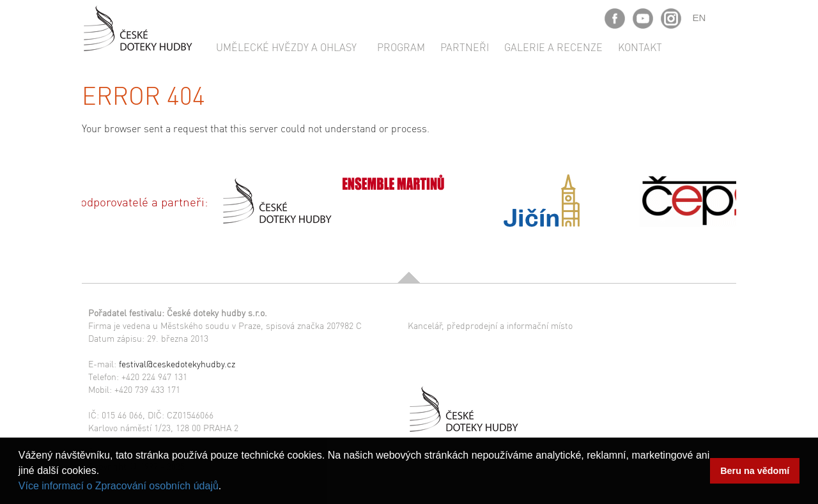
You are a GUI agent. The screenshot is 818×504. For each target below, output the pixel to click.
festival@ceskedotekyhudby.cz (177, 363)
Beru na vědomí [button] (755, 471)
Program (401, 47)
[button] (226, 487)
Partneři (465, 47)
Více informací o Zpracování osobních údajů (119, 486)
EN (699, 18)
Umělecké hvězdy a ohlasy (286, 47)
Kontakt (640, 47)
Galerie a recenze (553, 47)
